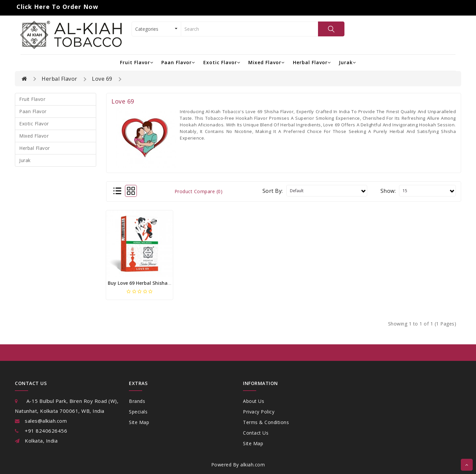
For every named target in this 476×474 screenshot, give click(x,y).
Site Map (139, 422)
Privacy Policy (259, 412)
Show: (388, 191)
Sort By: (273, 191)
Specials (138, 412)
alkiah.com (253, 465)
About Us (254, 401)
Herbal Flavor (312, 62)
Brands (137, 401)
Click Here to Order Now (57, 7)
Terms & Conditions (266, 422)
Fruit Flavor (137, 62)
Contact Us (256, 433)
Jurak (347, 62)
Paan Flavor (178, 62)
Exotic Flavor (222, 62)
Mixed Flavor (266, 62)
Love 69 (102, 79)
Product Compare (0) (199, 191)
